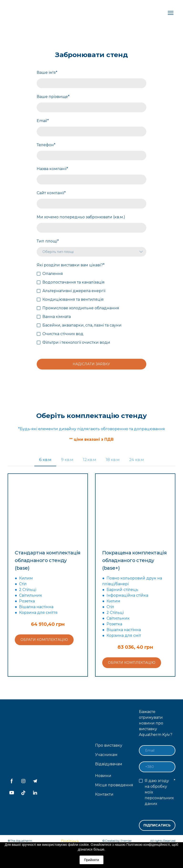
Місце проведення (114, 785)
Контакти (104, 794)
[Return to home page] (26, 13)
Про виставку (109, 745)
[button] (45, 460)
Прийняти (91, 860)
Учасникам (106, 755)
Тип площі (48, 241)
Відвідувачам (109, 764)
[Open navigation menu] (171, 13)
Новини (103, 776)
